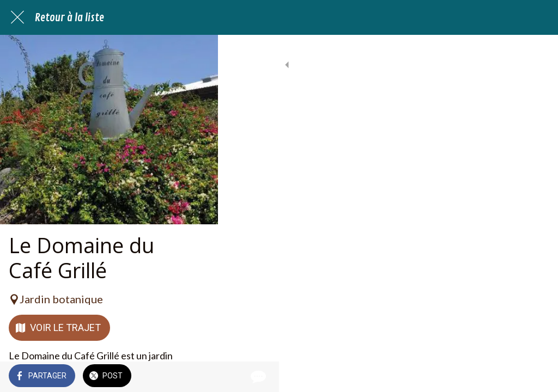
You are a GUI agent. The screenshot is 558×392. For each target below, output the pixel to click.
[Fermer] (17, 17)
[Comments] (536, 377)
